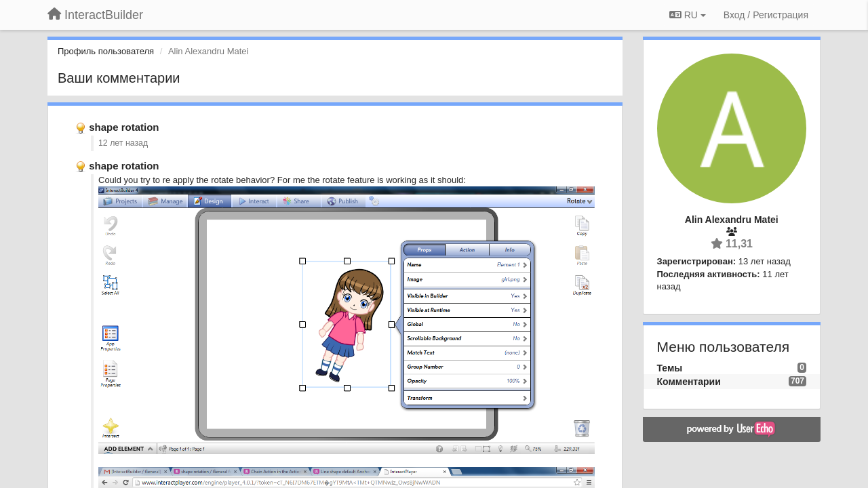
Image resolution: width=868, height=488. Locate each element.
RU (688, 15)
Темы (670, 368)
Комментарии (689, 382)
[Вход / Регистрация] (766, 15)
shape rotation (124, 127)
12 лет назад (123, 143)
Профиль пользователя (106, 51)
